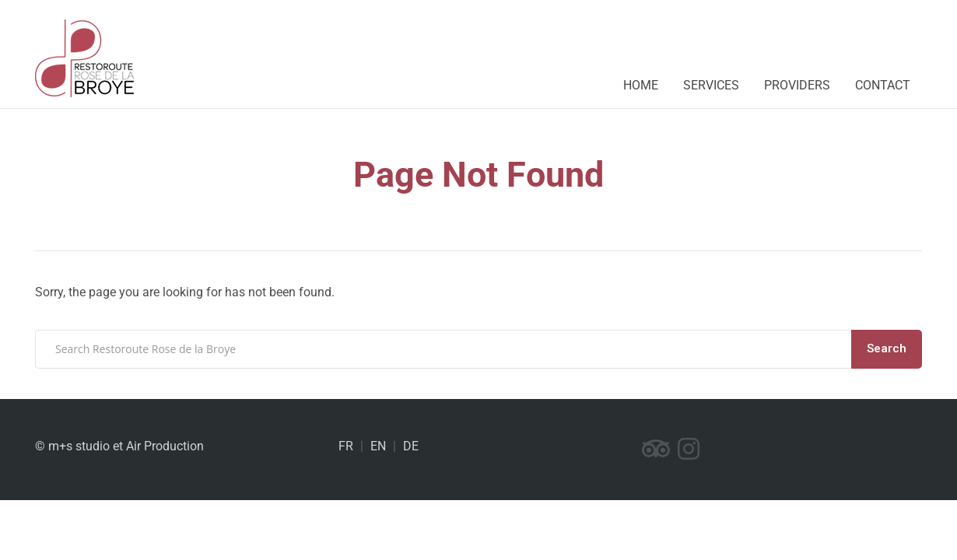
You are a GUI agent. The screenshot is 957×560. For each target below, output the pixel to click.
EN (378, 446)
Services (711, 85)
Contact (883, 85)
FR (346, 446)
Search (887, 348)
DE (411, 446)
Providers (797, 85)
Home (641, 85)
